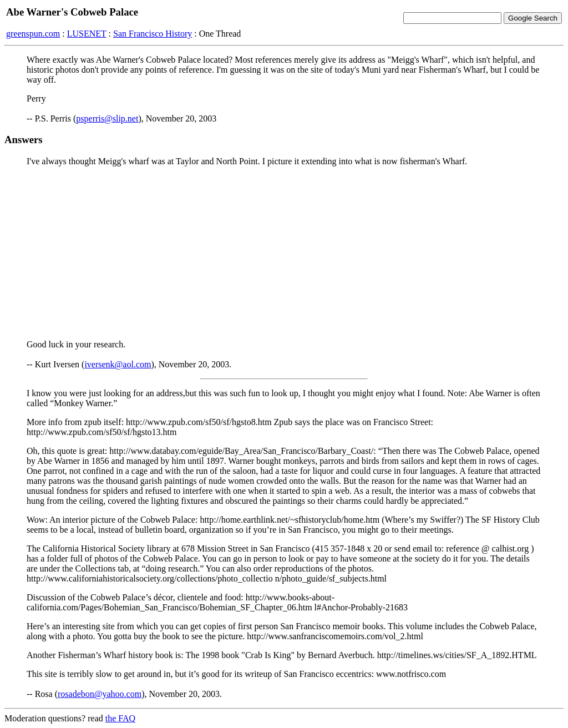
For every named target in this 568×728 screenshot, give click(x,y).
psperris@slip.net (107, 118)
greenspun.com (33, 34)
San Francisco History (153, 34)
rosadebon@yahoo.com (100, 694)
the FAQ (120, 718)
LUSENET (87, 34)
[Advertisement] (284, 253)
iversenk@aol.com (118, 364)
